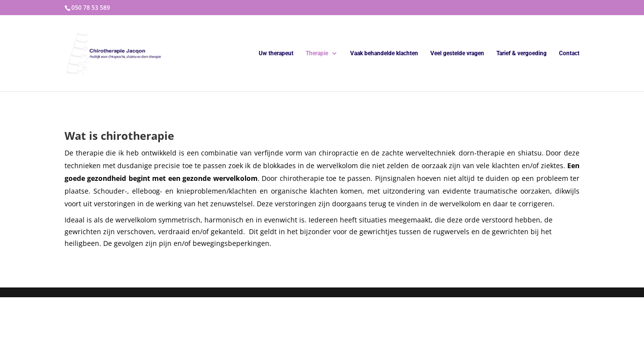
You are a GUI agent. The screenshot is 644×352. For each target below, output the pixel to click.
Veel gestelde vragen (457, 53)
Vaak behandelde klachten (384, 53)
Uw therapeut (276, 53)
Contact (569, 53)
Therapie (317, 53)
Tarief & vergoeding (522, 53)
